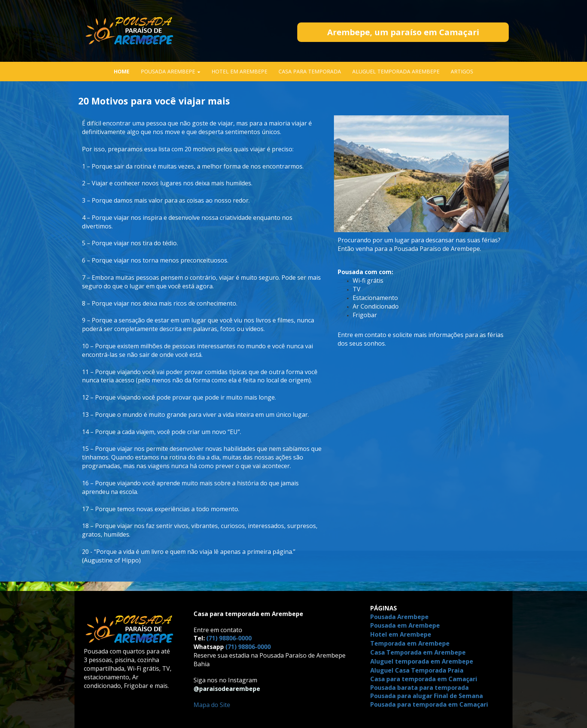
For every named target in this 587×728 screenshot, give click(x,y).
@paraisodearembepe (227, 689)
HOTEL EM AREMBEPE (239, 71)
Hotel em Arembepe (402, 634)
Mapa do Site (212, 705)
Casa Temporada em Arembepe (419, 652)
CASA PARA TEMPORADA (310, 71)
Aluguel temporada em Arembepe (422, 661)
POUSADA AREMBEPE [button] (171, 71)
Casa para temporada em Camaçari (424, 679)
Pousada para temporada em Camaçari (429, 704)
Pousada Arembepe (399, 617)
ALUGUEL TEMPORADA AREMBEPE (396, 71)
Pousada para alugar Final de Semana (427, 696)
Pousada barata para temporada (419, 688)
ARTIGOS (462, 71)
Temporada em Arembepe (411, 643)
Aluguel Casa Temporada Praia (417, 670)
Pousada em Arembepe (406, 625)
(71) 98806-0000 (229, 638)
